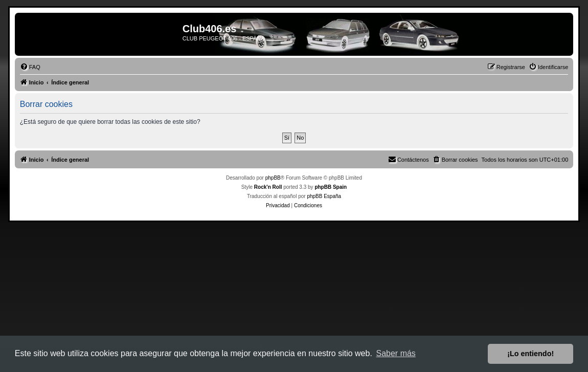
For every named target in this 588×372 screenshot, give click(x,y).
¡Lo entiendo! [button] (530, 354)
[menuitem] (30, 67)
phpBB (273, 178)
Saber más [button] (396, 353)
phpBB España (324, 196)
